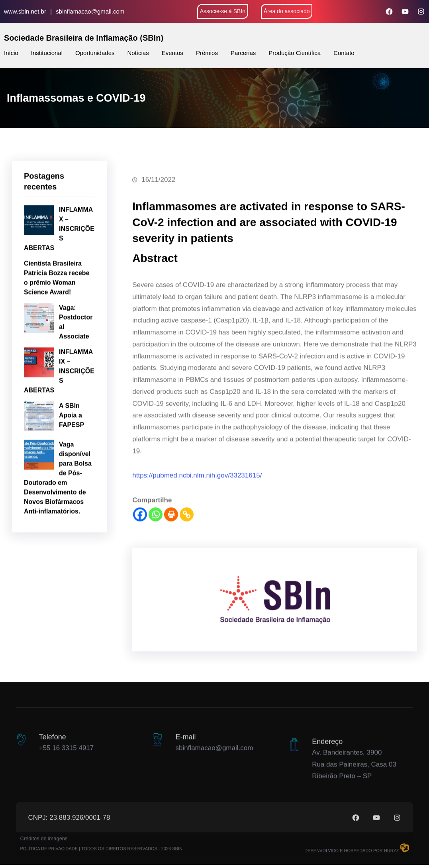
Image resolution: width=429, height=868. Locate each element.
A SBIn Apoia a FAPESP (71, 445)
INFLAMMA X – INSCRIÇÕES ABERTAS (59, 258)
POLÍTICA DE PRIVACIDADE (49, 859)
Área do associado (287, 11)
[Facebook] (140, 553)
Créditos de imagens (44, 849)
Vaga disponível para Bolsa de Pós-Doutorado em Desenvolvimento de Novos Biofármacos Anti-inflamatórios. (58, 508)
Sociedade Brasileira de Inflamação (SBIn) (84, 38)
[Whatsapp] (156, 553)
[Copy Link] (187, 553)
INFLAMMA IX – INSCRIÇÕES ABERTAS (59, 401)
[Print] (171, 553)
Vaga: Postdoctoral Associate (76, 352)
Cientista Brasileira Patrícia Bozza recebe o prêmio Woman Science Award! (57, 307)
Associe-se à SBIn (223, 11)
